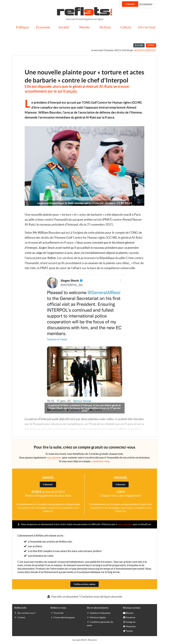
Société (64, 27)
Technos (105, 27)
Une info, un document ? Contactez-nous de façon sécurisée (84, 597)
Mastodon (129, 626)
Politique (22, 27)
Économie (43, 27)
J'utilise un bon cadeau (84, 584)
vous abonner (54, 457)
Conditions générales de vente (100, 623)
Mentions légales (96, 617)
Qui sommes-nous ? (25, 613)
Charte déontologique (63, 617)
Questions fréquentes (99, 613)
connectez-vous (100, 461)
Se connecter (146, 4)
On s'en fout (147, 27)
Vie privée (57, 613)
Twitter (128, 631)
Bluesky (128, 613)
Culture (126, 27)
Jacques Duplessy (145, 50)
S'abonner (130, 4)
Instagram (129, 622)
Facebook (129, 617)
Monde (84, 27)
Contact (20, 617)
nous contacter (125, 524)
